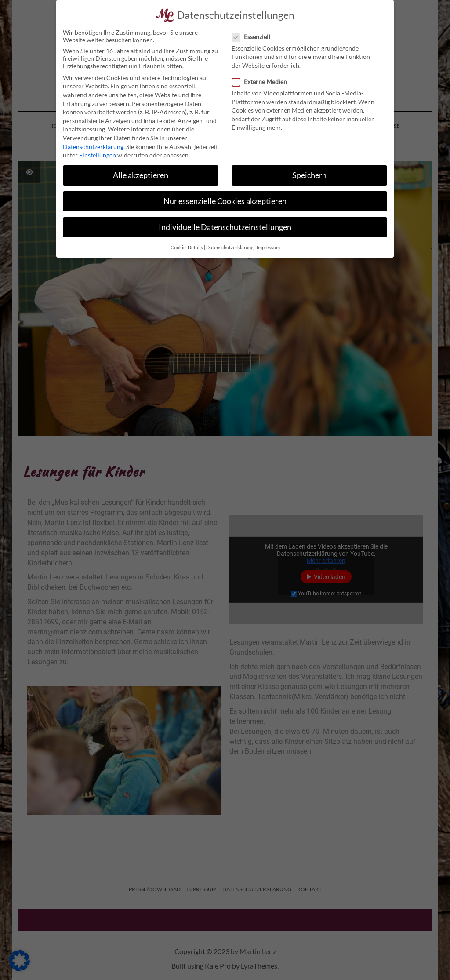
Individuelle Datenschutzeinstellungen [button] (225, 227)
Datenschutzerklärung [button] (230, 248)
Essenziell (254, 37)
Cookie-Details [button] (187, 248)
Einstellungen (98, 155)
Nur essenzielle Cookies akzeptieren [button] (225, 201)
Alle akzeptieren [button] (141, 175)
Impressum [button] (268, 248)
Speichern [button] (309, 175)
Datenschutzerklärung (93, 147)
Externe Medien (262, 82)
